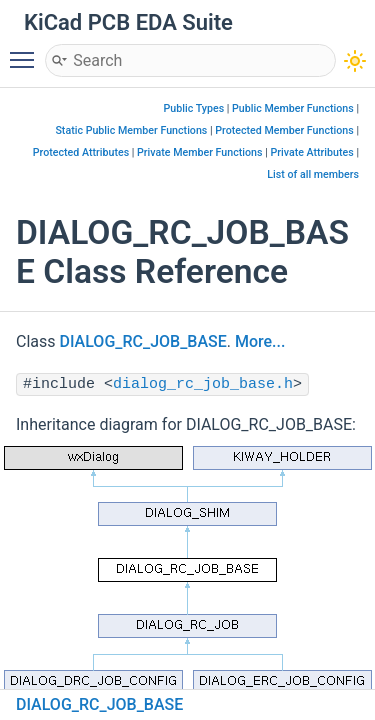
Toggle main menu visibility (27, 51)
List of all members (313, 174)
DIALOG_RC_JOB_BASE (143, 341)
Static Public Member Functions (131, 130)
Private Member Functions (199, 152)
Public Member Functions (293, 108)
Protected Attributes (81, 152)
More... (260, 341)
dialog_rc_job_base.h (203, 384)
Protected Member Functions (284, 130)
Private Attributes (311, 152)
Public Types (194, 108)
